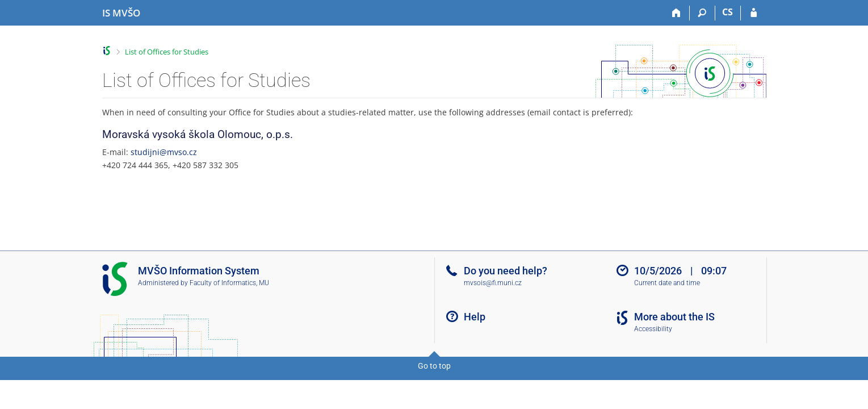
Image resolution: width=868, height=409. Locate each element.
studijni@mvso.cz (164, 152)
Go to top (434, 366)
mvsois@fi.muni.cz (493, 283)
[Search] (703, 13)
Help (475, 317)
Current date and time (667, 283)
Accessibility (653, 329)
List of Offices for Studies (167, 52)
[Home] (677, 13)
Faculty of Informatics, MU (229, 283)
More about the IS (674, 317)
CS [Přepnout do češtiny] (727, 12)
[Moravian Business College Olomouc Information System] (121, 13)
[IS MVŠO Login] (754, 13)
